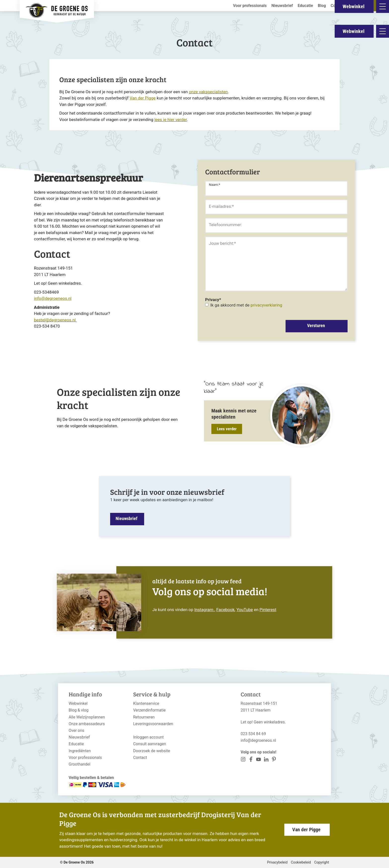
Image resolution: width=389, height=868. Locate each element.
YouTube (245, 610)
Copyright (322, 862)
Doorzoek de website (152, 751)
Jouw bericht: (222, 243)
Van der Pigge (306, 830)
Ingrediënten (80, 751)
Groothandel (80, 764)
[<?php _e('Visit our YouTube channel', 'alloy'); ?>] (259, 760)
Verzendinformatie (149, 710)
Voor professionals (250, 6)
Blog (322, 6)
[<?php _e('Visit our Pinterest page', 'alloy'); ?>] (266, 760)
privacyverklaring (266, 305)
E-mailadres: (221, 206)
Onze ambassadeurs (87, 724)
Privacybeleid (277, 862)
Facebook (226, 610)
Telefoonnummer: (226, 225)
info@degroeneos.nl (258, 740)
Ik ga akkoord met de (246, 305)
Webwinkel (354, 31)
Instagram (204, 610)
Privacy (213, 300)
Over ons (77, 730)
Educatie (305, 6)
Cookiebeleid (301, 862)
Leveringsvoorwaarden (153, 724)
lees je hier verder (171, 120)
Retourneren (144, 717)
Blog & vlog (79, 710)
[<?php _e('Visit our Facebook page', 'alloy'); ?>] (251, 760)
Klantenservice (146, 703)
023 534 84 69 (253, 734)
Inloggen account (148, 737)
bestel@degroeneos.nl (55, 320)
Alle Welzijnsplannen (87, 717)
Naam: (215, 185)
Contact (338, 6)
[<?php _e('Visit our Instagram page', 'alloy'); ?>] (243, 760)
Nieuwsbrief (282, 6)
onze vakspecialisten (208, 92)
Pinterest (268, 610)
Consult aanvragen (150, 744)
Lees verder (227, 429)
